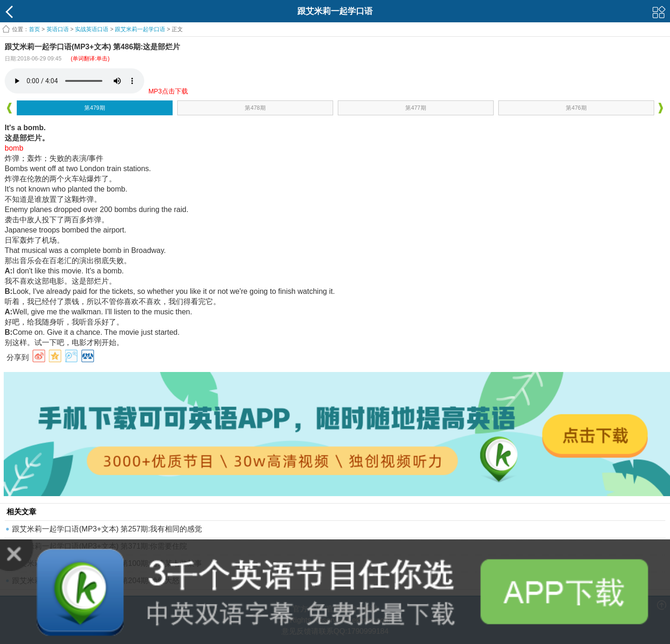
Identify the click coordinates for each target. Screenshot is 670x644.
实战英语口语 (92, 29)
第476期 (576, 108)
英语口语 (58, 29)
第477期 (415, 108)
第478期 (255, 108)
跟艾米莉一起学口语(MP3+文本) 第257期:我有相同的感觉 (107, 529)
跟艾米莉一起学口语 (140, 29)
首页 (34, 29)
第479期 (94, 108)
